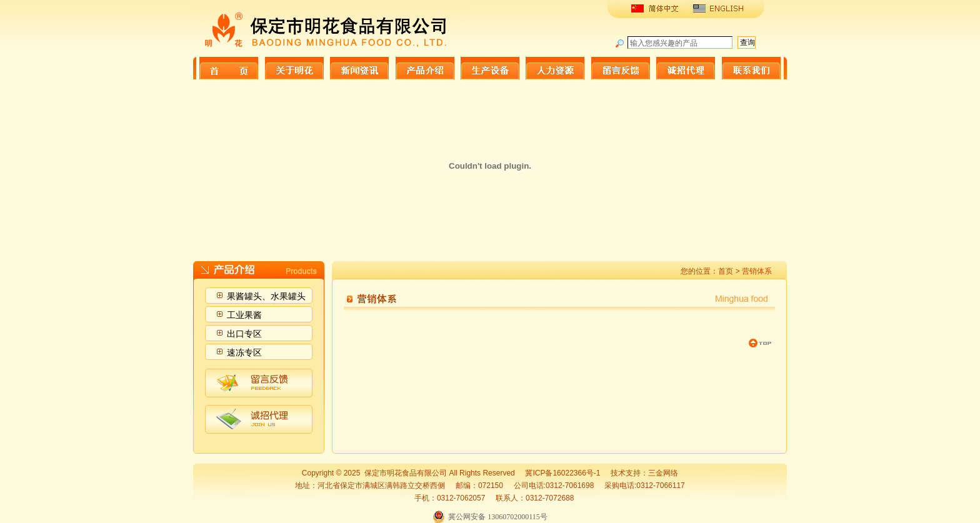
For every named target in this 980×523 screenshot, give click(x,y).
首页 (726, 271)
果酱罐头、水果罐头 (266, 296)
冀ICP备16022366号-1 (562, 473)
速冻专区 (244, 352)
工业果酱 (244, 315)
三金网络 (663, 473)
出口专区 (244, 334)
